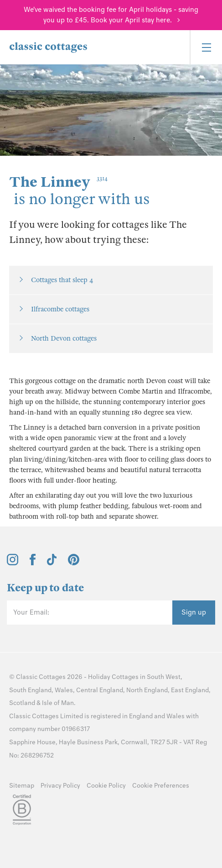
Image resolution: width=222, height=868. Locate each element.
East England (190, 690)
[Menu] (206, 47)
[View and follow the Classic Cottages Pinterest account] (74, 563)
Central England (100, 690)
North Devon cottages (64, 338)
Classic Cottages (41, 677)
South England (30, 690)
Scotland (22, 703)
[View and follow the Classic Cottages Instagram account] (13, 563)
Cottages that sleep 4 (62, 280)
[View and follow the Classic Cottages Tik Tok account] (52, 563)
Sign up (194, 612)
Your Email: (31, 612)
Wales (64, 690)
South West (164, 677)
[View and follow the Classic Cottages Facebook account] (33, 563)
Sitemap (22, 786)
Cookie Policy (106, 786)
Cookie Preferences (161, 786)
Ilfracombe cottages (60, 309)
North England (147, 690)
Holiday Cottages (113, 677)
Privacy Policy (60, 786)
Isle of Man (58, 703)
